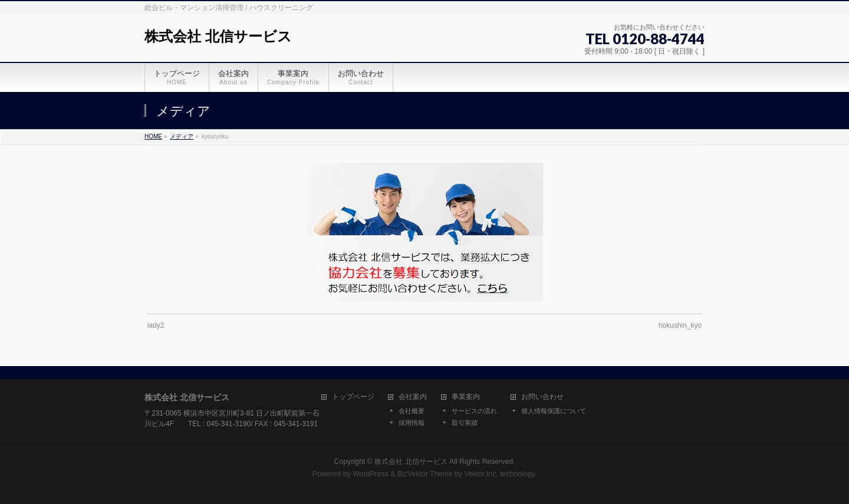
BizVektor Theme (425, 474)
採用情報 (412, 423)
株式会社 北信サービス (218, 36)
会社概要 (412, 411)
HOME (153, 136)
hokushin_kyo (680, 325)
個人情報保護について (554, 411)
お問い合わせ (542, 397)
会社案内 (413, 397)
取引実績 (465, 423)
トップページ (353, 397)
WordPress (371, 474)
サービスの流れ (474, 411)
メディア (182, 136)
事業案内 (466, 397)
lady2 (156, 325)
